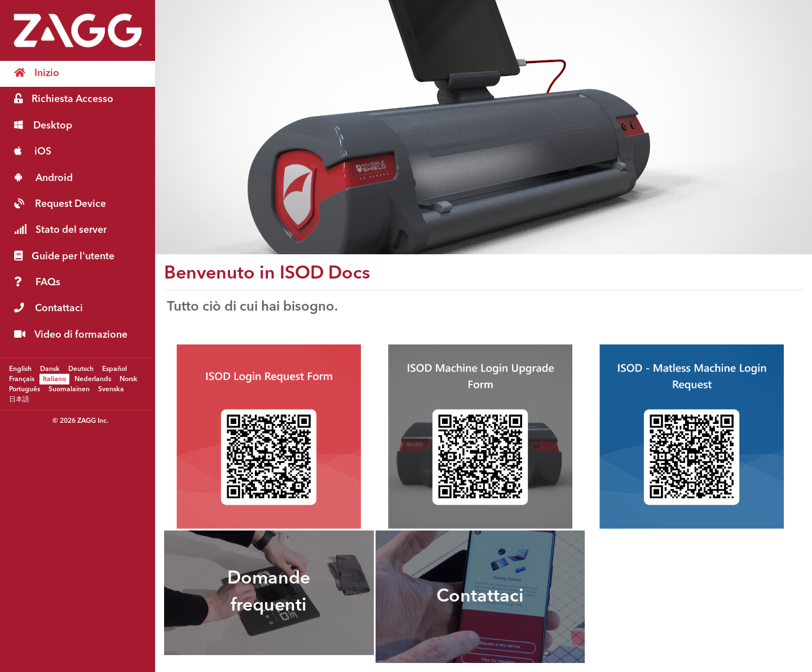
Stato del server (60, 230)
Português (25, 389)
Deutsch (81, 369)
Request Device (60, 204)
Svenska (111, 389)
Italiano (54, 379)
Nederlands (93, 379)
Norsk (129, 379)
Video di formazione (71, 335)
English (20, 369)
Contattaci (48, 308)
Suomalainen (69, 389)
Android (43, 178)
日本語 (19, 399)
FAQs (37, 282)
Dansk (50, 369)
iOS (33, 151)
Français (22, 379)
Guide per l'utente (64, 256)
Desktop (43, 125)
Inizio (37, 73)
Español (114, 369)
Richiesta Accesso (64, 99)
